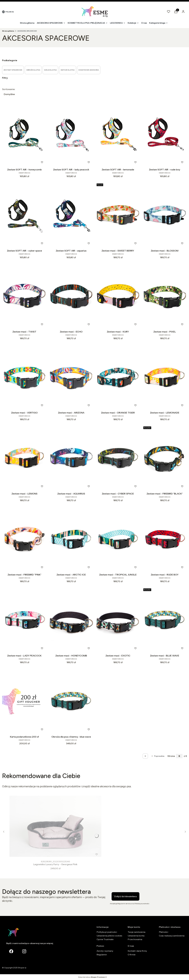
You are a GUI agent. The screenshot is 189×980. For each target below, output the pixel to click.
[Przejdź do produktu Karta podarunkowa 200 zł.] (24, 701)
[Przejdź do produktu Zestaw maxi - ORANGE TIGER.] (118, 377)
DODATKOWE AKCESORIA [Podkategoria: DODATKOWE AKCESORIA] (89, 70)
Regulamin (102, 955)
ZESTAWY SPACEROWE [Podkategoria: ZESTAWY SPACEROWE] (13, 70)
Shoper (21, 968)
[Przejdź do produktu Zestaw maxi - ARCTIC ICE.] (71, 539)
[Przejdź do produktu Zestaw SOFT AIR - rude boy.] (165, 134)
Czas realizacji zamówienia (172, 936)
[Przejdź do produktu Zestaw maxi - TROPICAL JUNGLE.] (118, 539)
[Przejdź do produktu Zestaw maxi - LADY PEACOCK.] (24, 620)
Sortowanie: (9, 89)
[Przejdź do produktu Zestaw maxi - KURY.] (118, 296)
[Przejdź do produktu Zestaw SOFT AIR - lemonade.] (118, 134)
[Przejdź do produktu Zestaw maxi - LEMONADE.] (165, 377)
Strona (171, 756)
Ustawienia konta (136, 936)
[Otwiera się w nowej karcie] (24, 951)
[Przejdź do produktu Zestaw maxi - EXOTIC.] (118, 620)
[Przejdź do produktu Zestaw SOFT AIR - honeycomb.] (24, 134)
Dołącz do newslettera (125, 896)
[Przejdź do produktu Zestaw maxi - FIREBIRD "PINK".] (24, 539)
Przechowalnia (135, 939)
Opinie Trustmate (105, 939)
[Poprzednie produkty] (158, 756)
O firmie (132, 955)
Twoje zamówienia (136, 932)
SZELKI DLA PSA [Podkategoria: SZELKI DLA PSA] (50, 70)
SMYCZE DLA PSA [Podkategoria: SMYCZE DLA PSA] (68, 70)
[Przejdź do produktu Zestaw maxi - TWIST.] (24, 296)
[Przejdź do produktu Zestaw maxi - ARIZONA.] (71, 377)
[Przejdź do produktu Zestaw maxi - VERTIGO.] (24, 377)
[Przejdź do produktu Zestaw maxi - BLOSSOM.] (165, 215)
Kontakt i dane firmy (137, 951)
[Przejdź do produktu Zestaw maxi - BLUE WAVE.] (165, 620)
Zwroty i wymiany (105, 951)
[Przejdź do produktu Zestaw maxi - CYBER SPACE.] (118, 458)
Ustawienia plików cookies (109, 936)
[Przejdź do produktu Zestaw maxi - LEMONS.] (24, 458)
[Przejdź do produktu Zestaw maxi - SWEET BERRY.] (118, 215)
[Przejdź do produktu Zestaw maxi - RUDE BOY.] (165, 539)
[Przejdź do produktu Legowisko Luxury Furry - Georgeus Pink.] (55, 826)
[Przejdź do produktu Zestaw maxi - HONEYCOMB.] (71, 620)
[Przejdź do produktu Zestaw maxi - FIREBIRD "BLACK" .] (165, 458)
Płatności (164, 932)
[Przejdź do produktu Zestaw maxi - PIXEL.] (165, 296)
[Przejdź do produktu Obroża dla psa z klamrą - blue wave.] (71, 701)
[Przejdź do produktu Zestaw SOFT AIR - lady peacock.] (71, 134)
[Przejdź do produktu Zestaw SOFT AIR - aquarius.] (71, 215)
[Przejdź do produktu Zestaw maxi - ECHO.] (71, 296)
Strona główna (8, 31)
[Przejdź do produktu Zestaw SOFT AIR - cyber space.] (24, 215)
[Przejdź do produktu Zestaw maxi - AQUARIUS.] (71, 458)
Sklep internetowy (91, 977)
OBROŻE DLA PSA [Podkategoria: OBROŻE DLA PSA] (33, 70)
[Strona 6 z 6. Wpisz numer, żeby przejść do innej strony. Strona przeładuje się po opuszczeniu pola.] (179, 756)
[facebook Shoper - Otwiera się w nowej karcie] (11, 951)
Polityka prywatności (107, 932)
